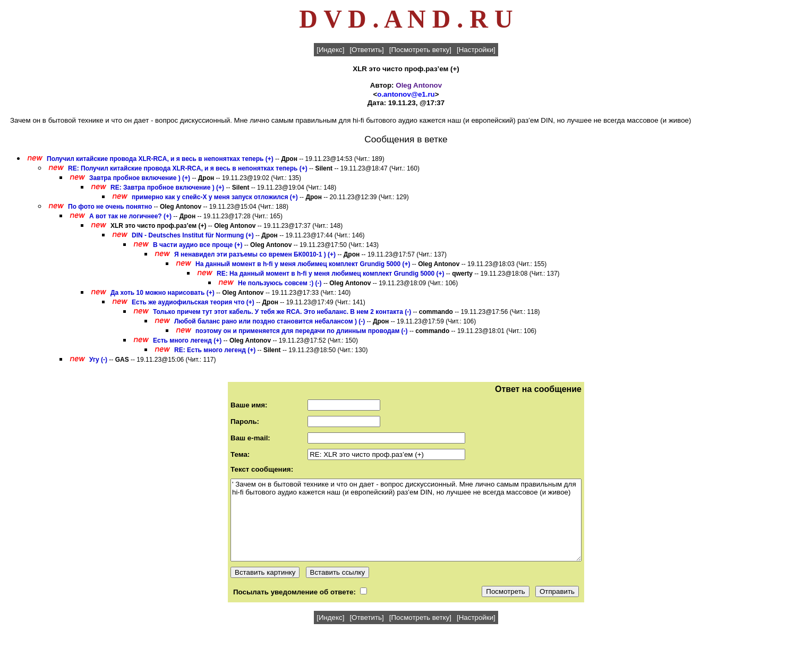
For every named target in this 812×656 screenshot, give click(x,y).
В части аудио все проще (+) (198, 245)
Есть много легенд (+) (187, 340)
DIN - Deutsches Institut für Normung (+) (193, 235)
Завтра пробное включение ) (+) (140, 178)
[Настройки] (476, 50)
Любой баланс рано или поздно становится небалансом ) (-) (270, 321)
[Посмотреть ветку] (420, 50)
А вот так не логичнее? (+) (130, 216)
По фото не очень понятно (110, 207)
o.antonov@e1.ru (406, 94)
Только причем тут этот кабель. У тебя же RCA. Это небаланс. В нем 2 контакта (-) (283, 312)
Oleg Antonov (419, 85)
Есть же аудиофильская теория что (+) (193, 302)
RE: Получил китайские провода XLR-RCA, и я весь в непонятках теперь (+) (188, 168)
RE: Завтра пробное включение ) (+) (167, 188)
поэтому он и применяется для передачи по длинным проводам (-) (302, 331)
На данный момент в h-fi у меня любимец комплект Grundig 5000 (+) (303, 264)
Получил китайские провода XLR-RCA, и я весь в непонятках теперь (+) (160, 159)
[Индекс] (330, 50)
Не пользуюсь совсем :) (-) (280, 283)
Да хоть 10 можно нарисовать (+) (163, 293)
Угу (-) (98, 360)
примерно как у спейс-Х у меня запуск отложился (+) (215, 197)
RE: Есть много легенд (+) (215, 350)
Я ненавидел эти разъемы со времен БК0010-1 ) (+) (255, 254)
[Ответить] (366, 50)
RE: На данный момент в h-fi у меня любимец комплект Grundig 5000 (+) (330, 274)
